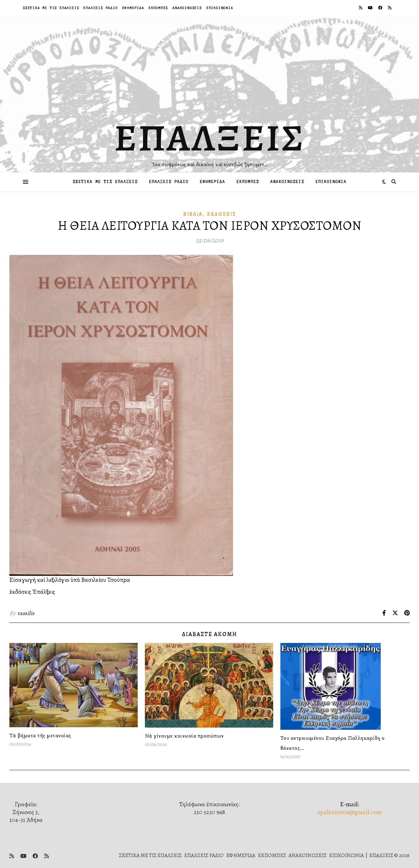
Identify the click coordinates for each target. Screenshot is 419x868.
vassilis (26, 613)
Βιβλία (193, 214)
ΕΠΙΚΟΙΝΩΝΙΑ (220, 8)
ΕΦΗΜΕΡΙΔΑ (133, 8)
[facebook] (381, 8)
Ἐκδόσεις (222, 214)
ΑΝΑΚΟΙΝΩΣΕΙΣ (187, 8)
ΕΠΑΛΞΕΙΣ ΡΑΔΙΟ (101, 8)
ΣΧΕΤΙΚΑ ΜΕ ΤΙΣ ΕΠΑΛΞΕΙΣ (51, 8)
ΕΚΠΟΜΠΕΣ (158, 8)
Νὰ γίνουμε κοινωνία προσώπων (184, 736)
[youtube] (371, 8)
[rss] (361, 8)
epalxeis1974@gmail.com (350, 812)
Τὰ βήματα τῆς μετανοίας (40, 735)
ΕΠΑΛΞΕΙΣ (210, 138)
